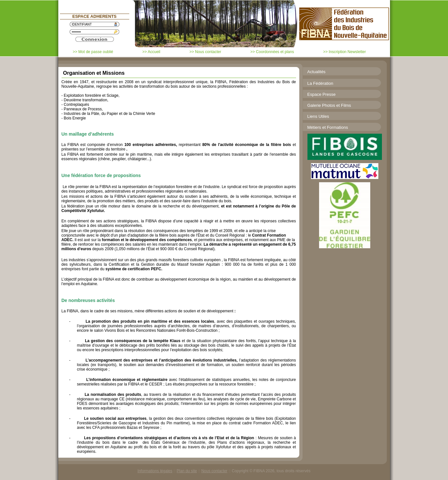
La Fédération (320, 83)
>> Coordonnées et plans (272, 52)
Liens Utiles (318, 116)
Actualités (316, 72)
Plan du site (187, 471)
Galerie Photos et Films (329, 105)
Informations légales (155, 471)
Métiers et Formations (328, 127)
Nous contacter (214, 471)
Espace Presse (322, 94)
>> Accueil (151, 52)
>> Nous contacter (205, 52)
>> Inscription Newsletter (344, 52)
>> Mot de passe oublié (93, 52)
